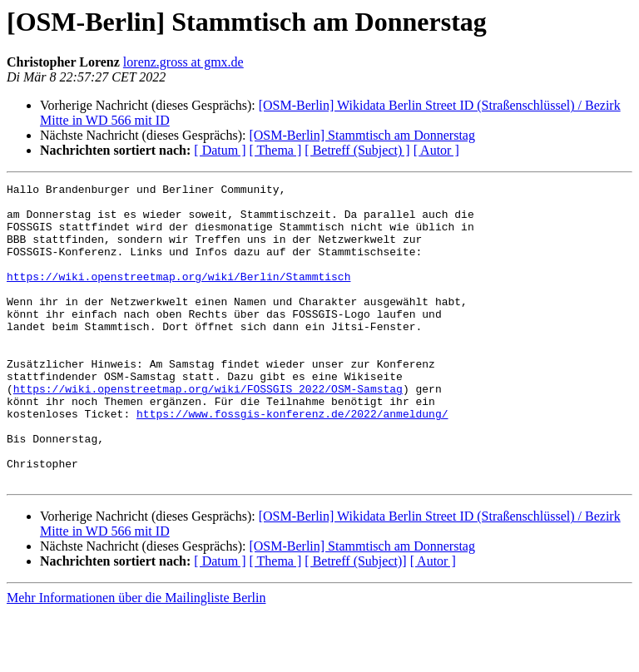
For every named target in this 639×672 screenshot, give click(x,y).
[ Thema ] (276, 150)
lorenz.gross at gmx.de (183, 62)
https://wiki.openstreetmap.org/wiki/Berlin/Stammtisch (178, 296)
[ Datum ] (220, 150)
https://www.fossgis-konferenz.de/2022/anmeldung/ (292, 461)
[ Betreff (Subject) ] (357, 150)
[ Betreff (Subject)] (355, 621)
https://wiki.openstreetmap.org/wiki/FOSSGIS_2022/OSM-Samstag (208, 431)
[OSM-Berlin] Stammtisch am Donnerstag (362, 135)
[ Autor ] (436, 150)
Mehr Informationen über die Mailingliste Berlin (136, 657)
